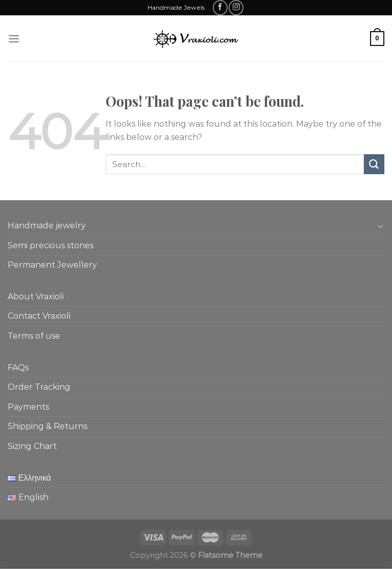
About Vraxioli (36, 297)
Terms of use (34, 336)
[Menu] (14, 39)
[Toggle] (380, 226)
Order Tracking (39, 387)
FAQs (18, 368)
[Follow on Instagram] (236, 7)
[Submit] (374, 164)
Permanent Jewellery (52, 265)
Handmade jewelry (47, 226)
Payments (28, 407)
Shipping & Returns (47, 426)
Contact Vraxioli (39, 316)
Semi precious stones (51, 245)
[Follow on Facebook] (220, 7)
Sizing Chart (32, 446)
